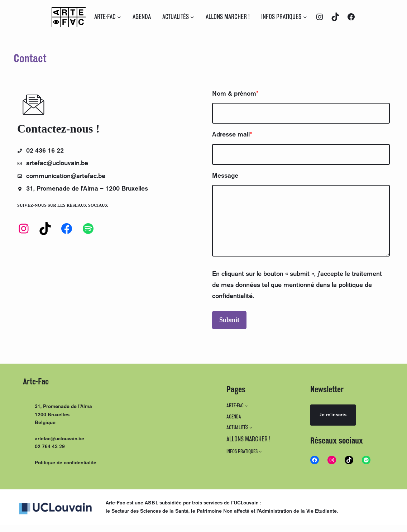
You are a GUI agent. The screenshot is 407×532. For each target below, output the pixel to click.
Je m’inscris (333, 415)
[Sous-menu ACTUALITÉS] (192, 17)
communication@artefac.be (67, 176)
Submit (229, 320)
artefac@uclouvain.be (59, 439)
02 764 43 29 (50, 447)
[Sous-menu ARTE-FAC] (119, 17)
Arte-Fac (36, 381)
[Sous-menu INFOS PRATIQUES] (305, 17)
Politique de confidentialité (66, 463)
